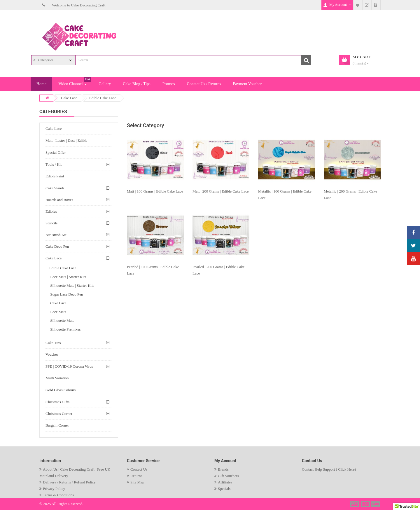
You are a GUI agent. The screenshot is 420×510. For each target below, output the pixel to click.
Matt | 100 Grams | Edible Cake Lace (155, 191)
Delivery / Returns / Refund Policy (69, 482)
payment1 (355, 504)
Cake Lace (69, 98)
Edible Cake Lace (103, 98)
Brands (223, 469)
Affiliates (225, 482)
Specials (224, 489)
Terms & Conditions (58, 495)
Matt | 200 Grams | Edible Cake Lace (221, 191)
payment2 (366, 504)
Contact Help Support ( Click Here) (329, 469)
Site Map (137, 482)
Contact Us (139, 469)
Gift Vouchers (228, 476)
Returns (136, 476)
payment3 (376, 504)
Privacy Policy (54, 489)
